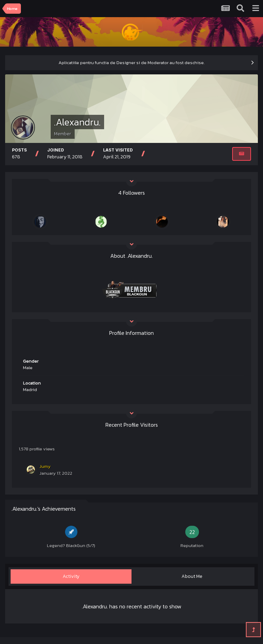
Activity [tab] (71, 576)
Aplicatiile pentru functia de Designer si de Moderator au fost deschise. (131, 63)
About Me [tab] (192, 576)
